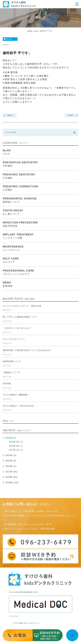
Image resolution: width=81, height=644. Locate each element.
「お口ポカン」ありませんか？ (17, 328)
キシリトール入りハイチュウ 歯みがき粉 (22, 306)
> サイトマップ (14, 616)
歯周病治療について (12, 361)
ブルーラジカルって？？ (14, 339)
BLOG (9, 39)
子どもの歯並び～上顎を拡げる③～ (19, 406)
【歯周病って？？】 (12, 372)
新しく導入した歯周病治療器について (20, 317)
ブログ (36, 31)
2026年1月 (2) (16, 450)
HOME (30, 31)
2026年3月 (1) (16, 446)
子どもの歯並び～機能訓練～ (16, 395)
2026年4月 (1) (16, 442)
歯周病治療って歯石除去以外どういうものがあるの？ (27, 350)
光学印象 (7, 384)
